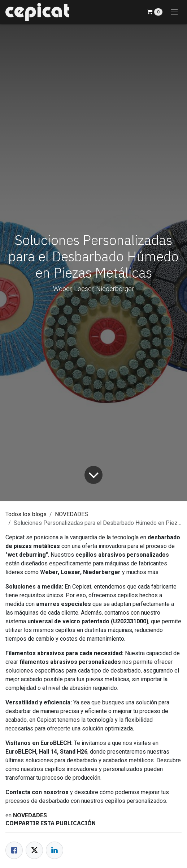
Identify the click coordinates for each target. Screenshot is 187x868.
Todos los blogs (26, 514)
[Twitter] (34, 850)
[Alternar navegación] (174, 12)
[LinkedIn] (55, 850)
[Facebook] (14, 850)
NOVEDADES (71, 514)
